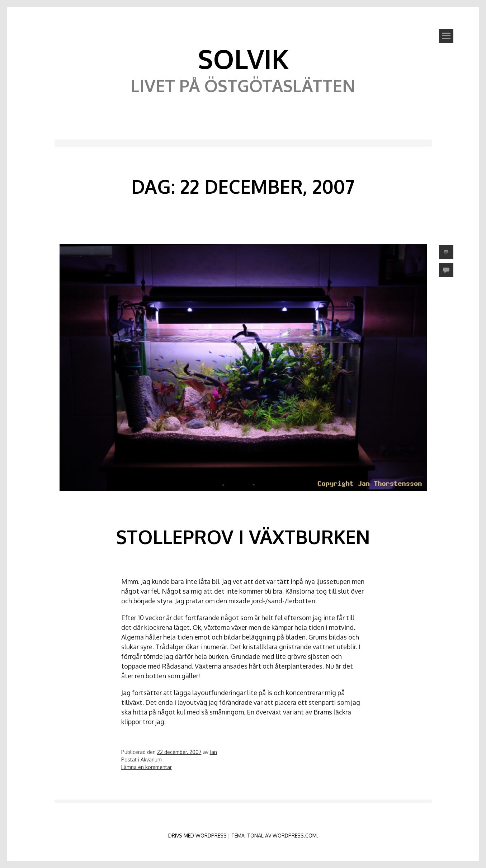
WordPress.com (295, 836)
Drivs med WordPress (197, 836)
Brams (323, 712)
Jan (213, 752)
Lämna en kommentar (147, 767)
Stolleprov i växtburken (243, 537)
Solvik (243, 58)
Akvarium (151, 759)
